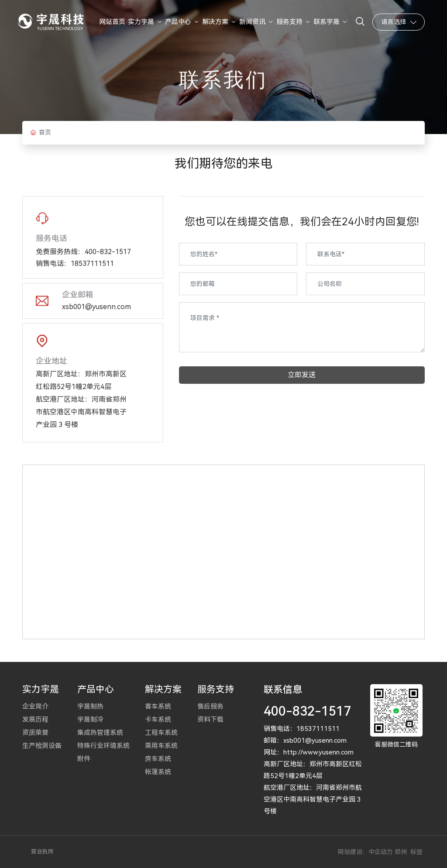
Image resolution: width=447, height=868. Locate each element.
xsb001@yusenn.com (96, 307)
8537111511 (320, 729)
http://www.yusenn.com (318, 752)
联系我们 (223, 94)
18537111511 (92, 263)
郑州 (401, 852)
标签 (416, 852)
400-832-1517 (108, 252)
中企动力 (381, 852)
